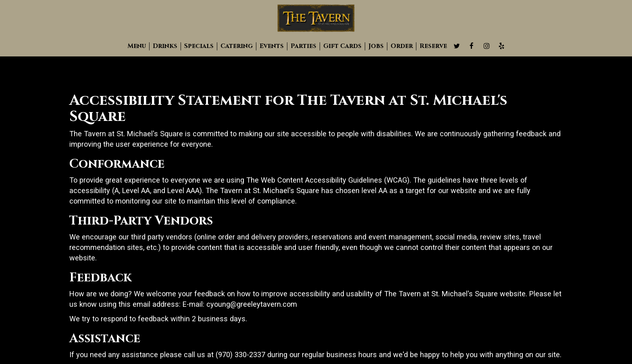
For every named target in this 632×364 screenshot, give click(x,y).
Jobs (376, 46)
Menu (137, 46)
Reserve (433, 46)
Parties (304, 46)
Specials (199, 46)
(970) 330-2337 (240, 355)
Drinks (165, 46)
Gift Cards (342, 46)
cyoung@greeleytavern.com (252, 304)
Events (272, 46)
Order (402, 46)
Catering (237, 46)
